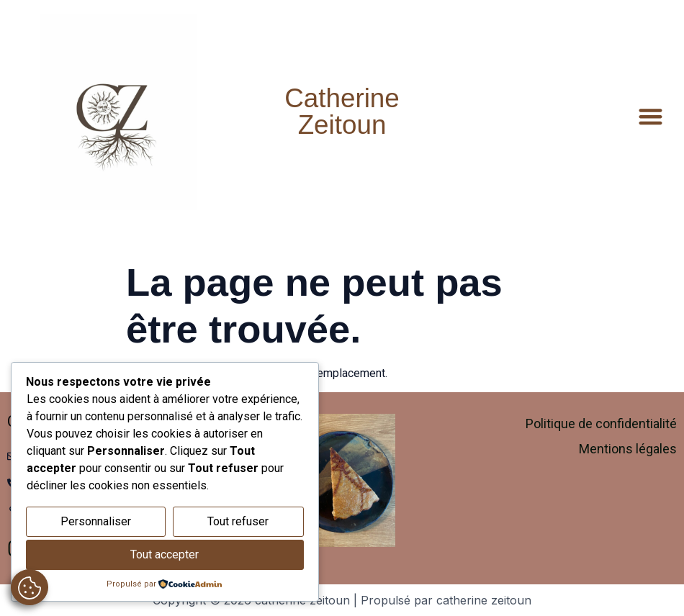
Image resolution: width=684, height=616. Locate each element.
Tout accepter (165, 554)
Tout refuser (238, 521)
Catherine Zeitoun (342, 112)
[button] (651, 116)
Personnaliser (96, 521)
